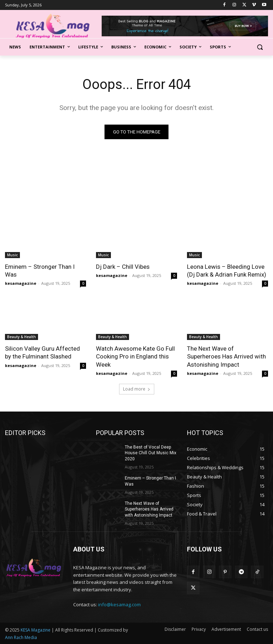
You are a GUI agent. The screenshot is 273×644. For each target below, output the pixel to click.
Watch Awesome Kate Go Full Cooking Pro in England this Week (135, 356)
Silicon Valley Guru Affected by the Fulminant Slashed (42, 352)
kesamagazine (21, 283)
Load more (137, 389)
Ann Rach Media (21, 637)
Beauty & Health (22, 337)
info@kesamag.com (119, 604)
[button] (260, 47)
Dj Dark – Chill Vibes (123, 267)
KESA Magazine (36, 630)
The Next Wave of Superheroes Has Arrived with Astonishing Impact (226, 356)
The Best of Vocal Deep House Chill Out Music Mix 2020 (151, 453)
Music (12, 255)
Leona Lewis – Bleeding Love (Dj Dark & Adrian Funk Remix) (227, 271)
